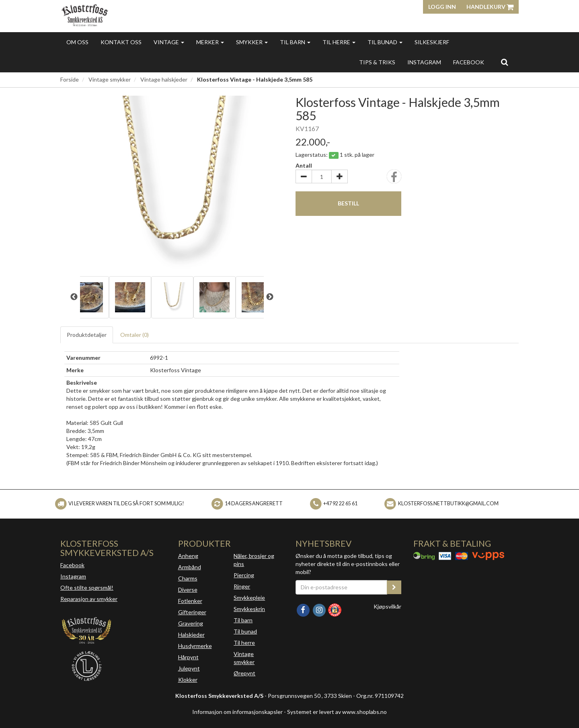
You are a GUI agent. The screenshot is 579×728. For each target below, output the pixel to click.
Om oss (77, 42)
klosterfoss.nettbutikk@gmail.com (448, 503)
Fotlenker (190, 601)
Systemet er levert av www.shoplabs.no (337, 712)
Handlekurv (490, 7)
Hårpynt (188, 657)
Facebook (72, 565)
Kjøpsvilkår (387, 606)
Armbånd (190, 567)
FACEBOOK (469, 62)
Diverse (188, 590)
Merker (210, 42)
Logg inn (442, 7)
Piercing (244, 575)
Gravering (191, 623)
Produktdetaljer (87, 335)
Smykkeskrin (249, 609)
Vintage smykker (110, 79)
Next (270, 297)
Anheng (188, 556)
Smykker (252, 42)
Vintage (169, 42)
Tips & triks (377, 62)
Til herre (339, 42)
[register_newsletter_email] (394, 587)
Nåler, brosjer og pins (254, 560)
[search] (504, 62)
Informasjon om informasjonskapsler (237, 712)
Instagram (73, 576)
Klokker (188, 680)
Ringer (242, 586)
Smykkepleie (249, 598)
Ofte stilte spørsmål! (87, 588)
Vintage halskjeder (164, 79)
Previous (74, 297)
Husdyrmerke (195, 646)
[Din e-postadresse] (341, 587)
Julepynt (189, 668)
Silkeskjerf (432, 42)
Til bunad (385, 42)
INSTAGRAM (424, 62)
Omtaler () (134, 335)
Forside (70, 79)
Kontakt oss (121, 42)
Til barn (295, 42)
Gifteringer (192, 612)
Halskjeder (191, 635)
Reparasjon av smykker (89, 599)
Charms (188, 578)
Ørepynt (244, 673)
